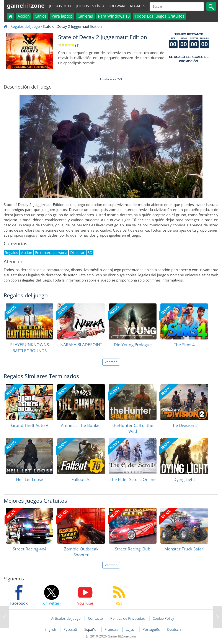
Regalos (138, 6)
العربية (131, 629)
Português (152, 629)
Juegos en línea (90, 6)
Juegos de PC (61, 6)
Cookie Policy (163, 618)
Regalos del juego (25, 26)
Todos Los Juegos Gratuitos (160, 16)
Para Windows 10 (114, 16)
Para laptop (62, 16)
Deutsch (174, 629)
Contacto (95, 618)
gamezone (26, 5)
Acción (24, 16)
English (51, 629)
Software (117, 6)
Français (112, 629)
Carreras (85, 16)
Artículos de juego (66, 618)
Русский (71, 629)
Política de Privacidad (128, 618)
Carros (41, 16)
